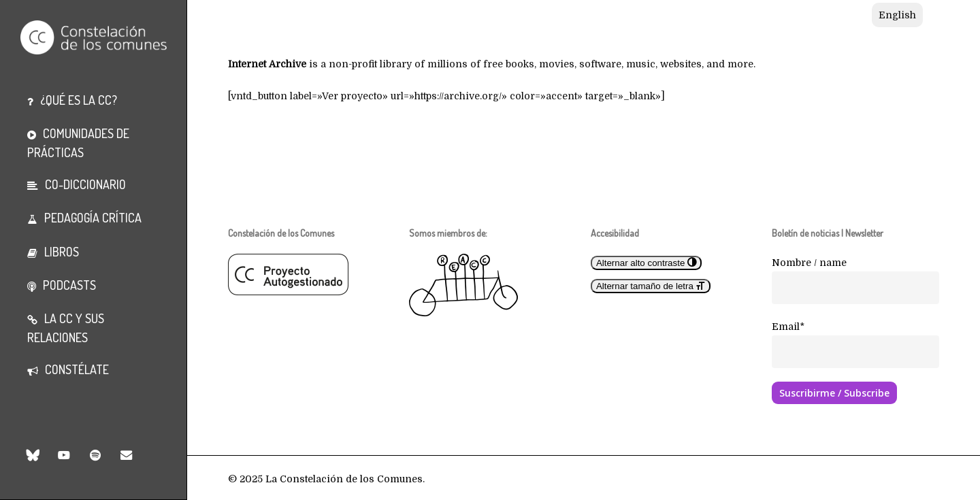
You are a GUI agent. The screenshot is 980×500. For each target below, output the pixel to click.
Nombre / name (809, 263)
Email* (788, 327)
